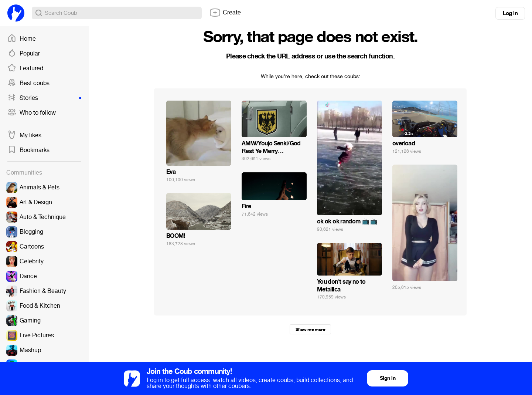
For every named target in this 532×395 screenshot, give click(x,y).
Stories (44, 98)
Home (22, 39)
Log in (510, 13)
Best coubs (28, 83)
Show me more (310, 330)
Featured (25, 68)
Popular (24, 54)
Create (225, 13)
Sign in (388, 378)
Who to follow (32, 113)
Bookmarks (28, 150)
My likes (24, 135)
